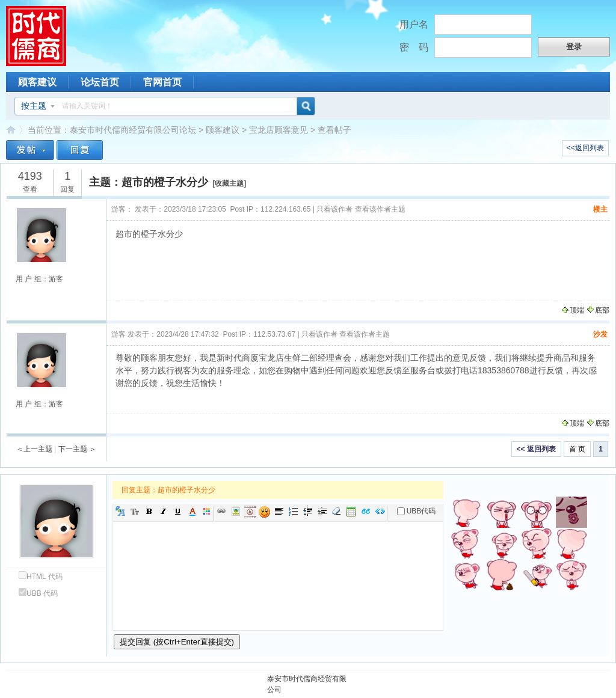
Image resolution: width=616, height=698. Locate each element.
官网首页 (162, 82)
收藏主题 (229, 183)
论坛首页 (100, 82)
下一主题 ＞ (77, 449)
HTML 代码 (41, 577)
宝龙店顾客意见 (279, 130)
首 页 (577, 449)
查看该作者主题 (380, 209)
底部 (598, 310)
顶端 (572, 310)
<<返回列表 (585, 148)
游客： (122, 209)
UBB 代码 (38, 593)
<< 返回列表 (536, 449)
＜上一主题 (34, 449)
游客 (119, 334)
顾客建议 (37, 82)
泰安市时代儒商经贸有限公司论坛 (133, 130)
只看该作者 (334, 209)
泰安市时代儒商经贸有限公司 (307, 684)
